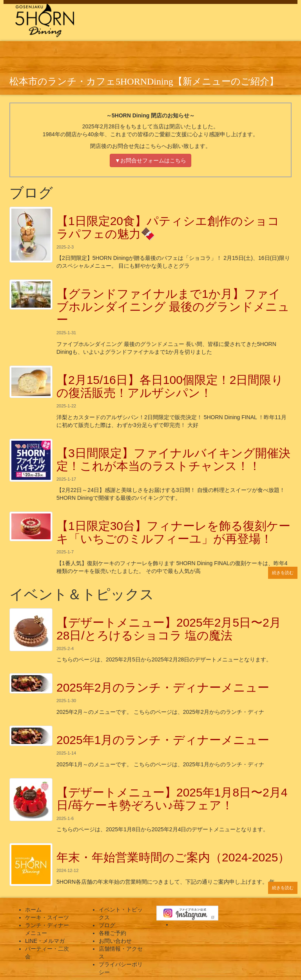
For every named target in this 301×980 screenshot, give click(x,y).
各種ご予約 (112, 933)
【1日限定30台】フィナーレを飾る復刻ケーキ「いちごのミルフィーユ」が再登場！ (173, 532)
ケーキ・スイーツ (47, 917)
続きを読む (283, 573)
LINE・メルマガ (45, 941)
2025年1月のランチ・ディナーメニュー (163, 740)
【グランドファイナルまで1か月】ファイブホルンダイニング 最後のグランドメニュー (173, 307)
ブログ (107, 925)
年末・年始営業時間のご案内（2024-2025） (173, 857)
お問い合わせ (115, 941)
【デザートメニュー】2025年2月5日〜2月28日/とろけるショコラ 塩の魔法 (169, 629)
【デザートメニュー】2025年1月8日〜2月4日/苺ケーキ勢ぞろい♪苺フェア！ (172, 799)
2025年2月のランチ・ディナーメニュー (163, 687)
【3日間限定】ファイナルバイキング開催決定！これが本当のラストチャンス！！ (173, 459)
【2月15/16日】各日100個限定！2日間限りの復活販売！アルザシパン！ (170, 386)
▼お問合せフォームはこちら (150, 160)
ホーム (33, 910)
